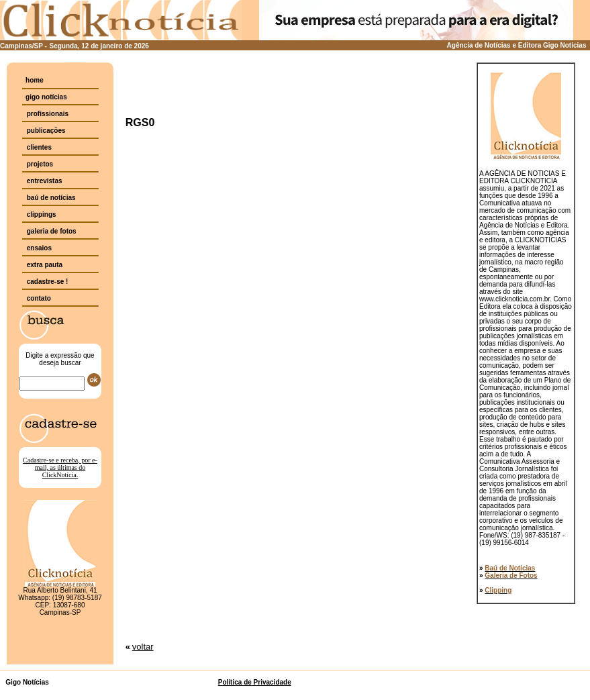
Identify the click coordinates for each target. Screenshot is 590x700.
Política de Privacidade (255, 682)
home (35, 80)
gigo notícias (46, 97)
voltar (143, 647)
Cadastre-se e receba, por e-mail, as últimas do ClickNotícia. (60, 467)
